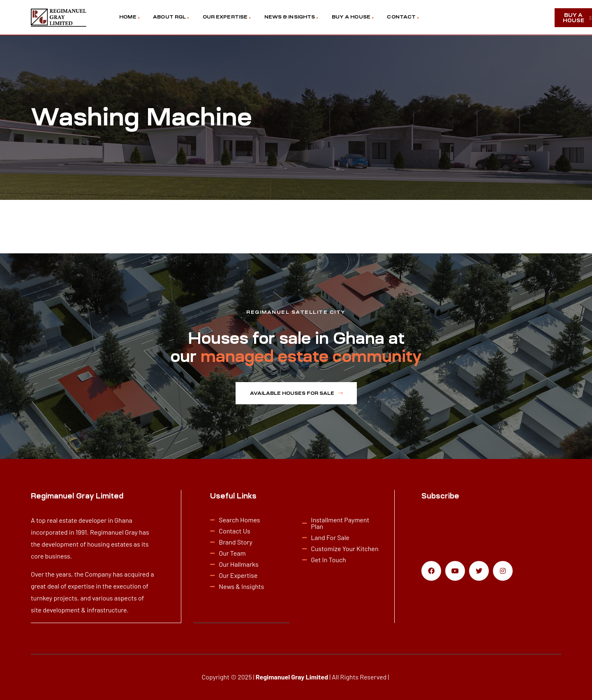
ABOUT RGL (169, 17)
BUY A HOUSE (351, 17)
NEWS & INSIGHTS (290, 17)
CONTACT (401, 17)
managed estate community (311, 356)
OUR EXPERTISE (225, 17)
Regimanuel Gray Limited (292, 676)
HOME (128, 17)
